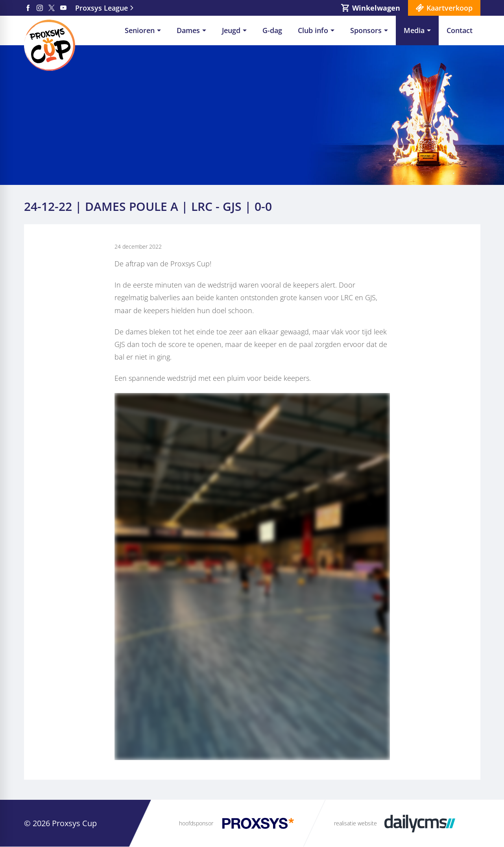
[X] (52, 8)
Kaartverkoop (450, 8)
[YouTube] (63, 8)
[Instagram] (40, 8)
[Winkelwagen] (370, 8)
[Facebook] (28, 8)
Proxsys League (102, 8)
